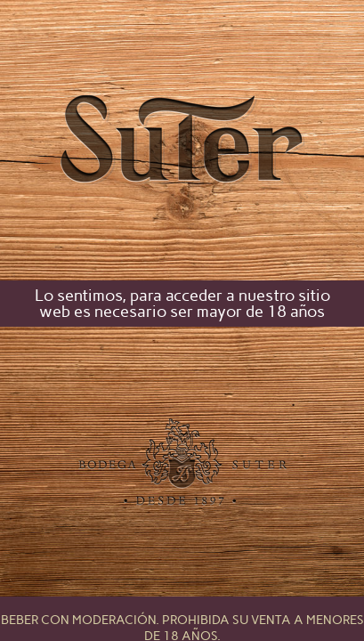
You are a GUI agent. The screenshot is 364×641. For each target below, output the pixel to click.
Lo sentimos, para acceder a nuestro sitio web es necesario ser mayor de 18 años (182, 304)
